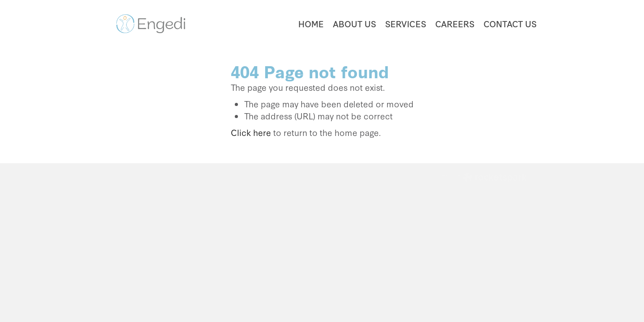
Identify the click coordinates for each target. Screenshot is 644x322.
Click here (251, 132)
